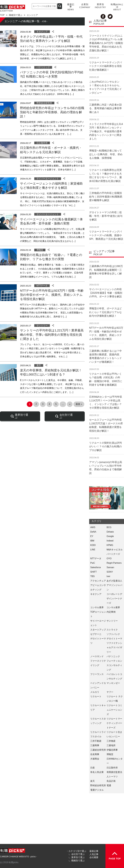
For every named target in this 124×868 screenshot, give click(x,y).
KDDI (93, 545)
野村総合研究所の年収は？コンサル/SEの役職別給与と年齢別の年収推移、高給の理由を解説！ (52, 112)
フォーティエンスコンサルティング (114, 665)
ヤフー (110, 692)
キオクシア (42, 32)
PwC (93, 563)
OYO (109, 558)
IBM (92, 541)
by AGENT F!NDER (6, 11)
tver (108, 576)
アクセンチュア (98, 581)
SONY (110, 572)
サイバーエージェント (48, 179)
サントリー (42, 326)
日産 (93, 768)
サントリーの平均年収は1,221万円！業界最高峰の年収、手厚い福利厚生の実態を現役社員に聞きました (52, 335)
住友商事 (95, 754)
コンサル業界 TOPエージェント (98, 612)
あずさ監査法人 (114, 581)
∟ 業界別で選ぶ (76, 857)
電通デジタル (97, 790)
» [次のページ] (70, 404)
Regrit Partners (114, 563)
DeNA (93, 532)
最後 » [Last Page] (79, 404)
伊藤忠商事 (112, 750)
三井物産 (111, 741)
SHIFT (93, 572)
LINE (93, 550)
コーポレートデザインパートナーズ (114, 599)
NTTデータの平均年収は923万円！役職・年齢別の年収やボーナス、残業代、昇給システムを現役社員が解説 (52, 295)
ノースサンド (97, 656)
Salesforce (96, 567)
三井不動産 (96, 741)
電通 (109, 785)
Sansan (110, 567)
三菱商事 (95, 745)
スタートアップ (98, 630)
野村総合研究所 (44, 103)
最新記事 (94, 851)
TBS (92, 576)
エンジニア (32, 15)
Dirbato (110, 532)
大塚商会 (95, 759)
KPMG (110, 545)
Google (110, 536)
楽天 (39, 365)
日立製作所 (42, 143)
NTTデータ (42, 286)
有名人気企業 (97, 772)
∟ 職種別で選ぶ (76, 861)
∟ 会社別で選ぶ (76, 854)
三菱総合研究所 (98, 750)
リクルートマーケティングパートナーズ (114, 723)
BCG (109, 527)
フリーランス (97, 674)
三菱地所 (111, 745)
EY (92, 536)
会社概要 (94, 857)
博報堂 (40, 250)
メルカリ (95, 692)
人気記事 (94, 854)
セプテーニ (96, 634)
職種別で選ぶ (16, 15)
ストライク (112, 630)
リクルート (96, 696)
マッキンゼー (113, 683)
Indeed (110, 541)
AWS (93, 527)
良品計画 (111, 781)
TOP (2, 15)
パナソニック (43, 67)
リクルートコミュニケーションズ (114, 710)
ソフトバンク (113, 634)
